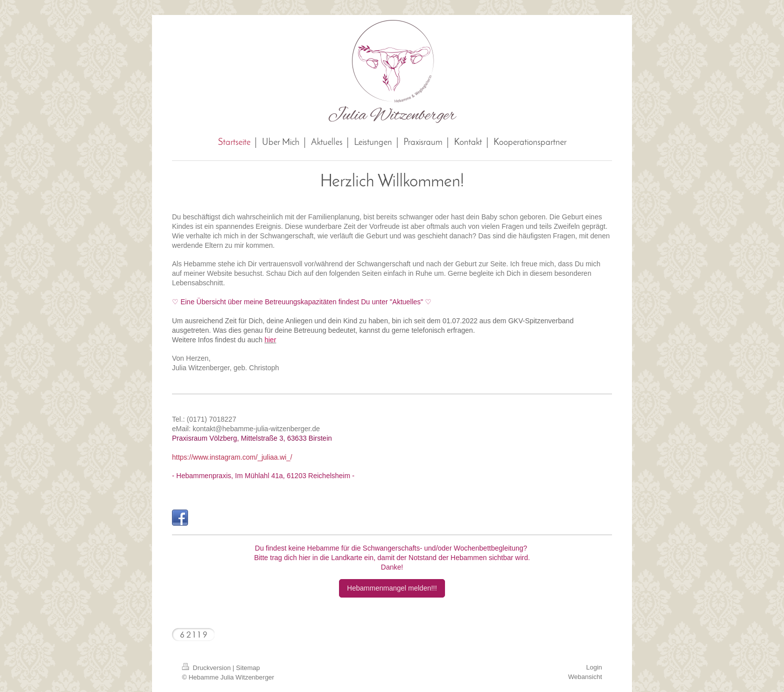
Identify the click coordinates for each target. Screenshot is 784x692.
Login (594, 667)
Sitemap (248, 668)
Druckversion (207, 668)
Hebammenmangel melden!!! (392, 588)
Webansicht (585, 677)
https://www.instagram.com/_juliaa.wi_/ (232, 457)
